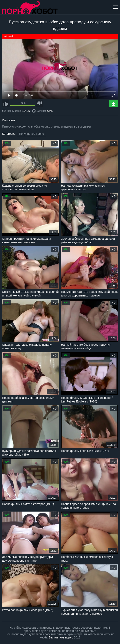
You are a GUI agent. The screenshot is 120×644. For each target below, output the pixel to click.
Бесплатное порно (61, 637)
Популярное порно (31, 134)
